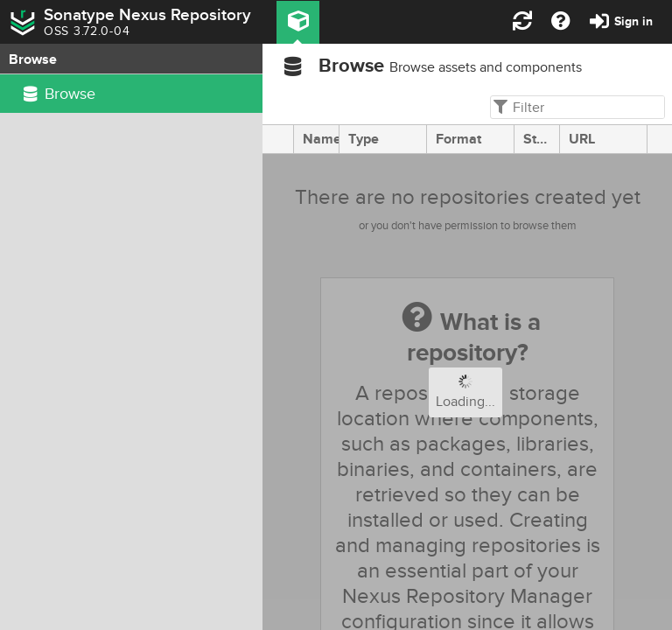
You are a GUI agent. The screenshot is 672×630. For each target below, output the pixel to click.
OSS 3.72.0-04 (87, 31)
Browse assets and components (486, 67)
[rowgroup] (131, 352)
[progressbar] (467, 392)
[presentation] (278, 139)
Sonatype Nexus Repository (147, 15)
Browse (351, 66)
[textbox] (576, 107)
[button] (298, 22)
